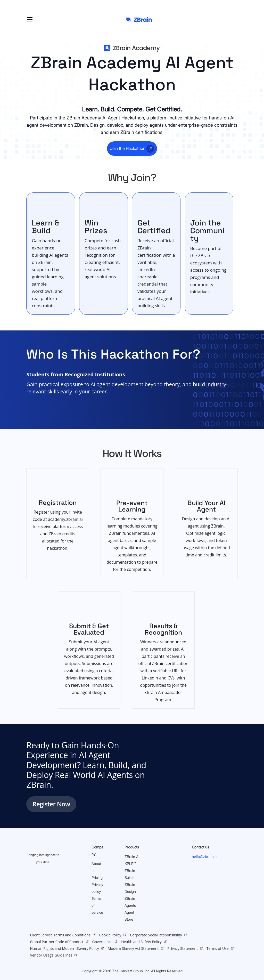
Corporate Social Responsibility (156, 935)
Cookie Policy (110, 935)
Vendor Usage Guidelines (51, 955)
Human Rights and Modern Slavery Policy (64, 948)
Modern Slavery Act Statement (133, 948)
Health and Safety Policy (141, 942)
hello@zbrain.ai (205, 857)
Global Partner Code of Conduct (57, 942)
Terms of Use (218, 948)
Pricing (97, 877)
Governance (102, 942)
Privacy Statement (183, 948)
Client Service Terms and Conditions (60, 935)
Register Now (51, 804)
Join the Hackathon (128, 148)
